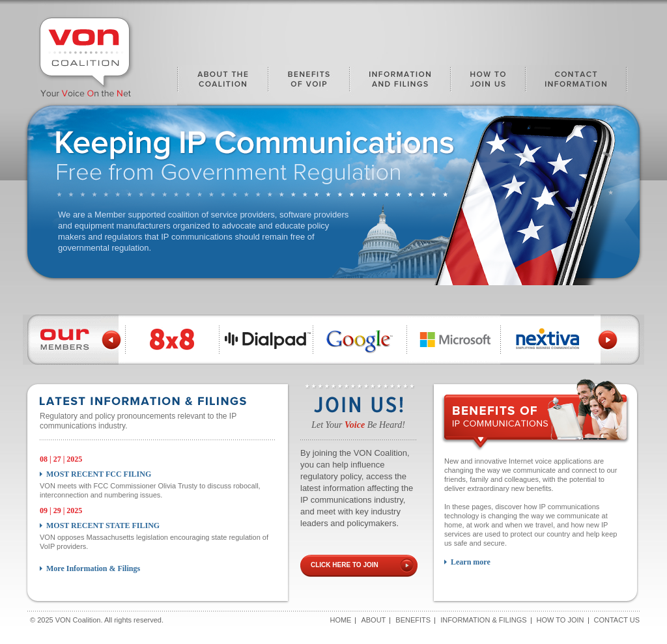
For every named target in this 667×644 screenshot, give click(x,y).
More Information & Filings (93, 568)
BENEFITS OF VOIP (309, 85)
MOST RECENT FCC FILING (99, 474)
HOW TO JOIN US (488, 85)
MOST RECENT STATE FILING (103, 525)
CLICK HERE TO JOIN (345, 565)
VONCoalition (86, 56)
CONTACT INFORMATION (576, 85)
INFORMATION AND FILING (400, 85)
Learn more (471, 562)
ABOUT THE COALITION (223, 85)
